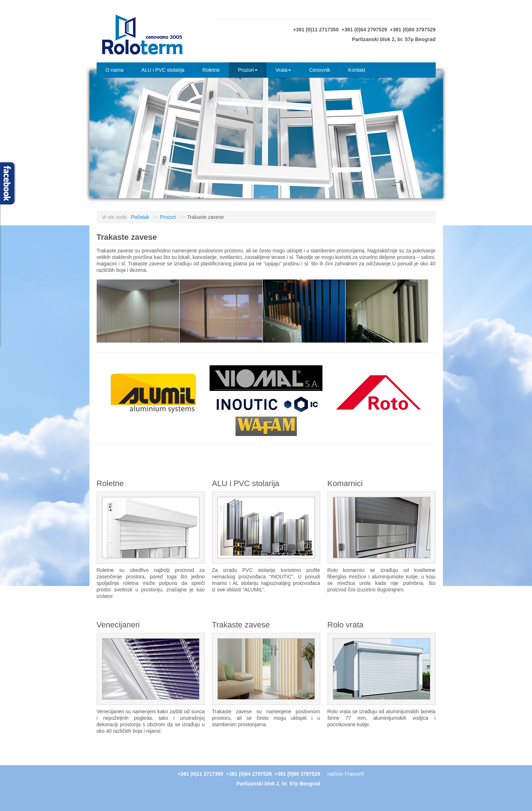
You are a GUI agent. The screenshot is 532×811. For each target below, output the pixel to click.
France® (355, 774)
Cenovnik (320, 70)
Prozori (248, 70)
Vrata (283, 70)
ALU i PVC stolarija (163, 70)
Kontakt (357, 70)
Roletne (211, 70)
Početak (140, 217)
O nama (115, 70)
